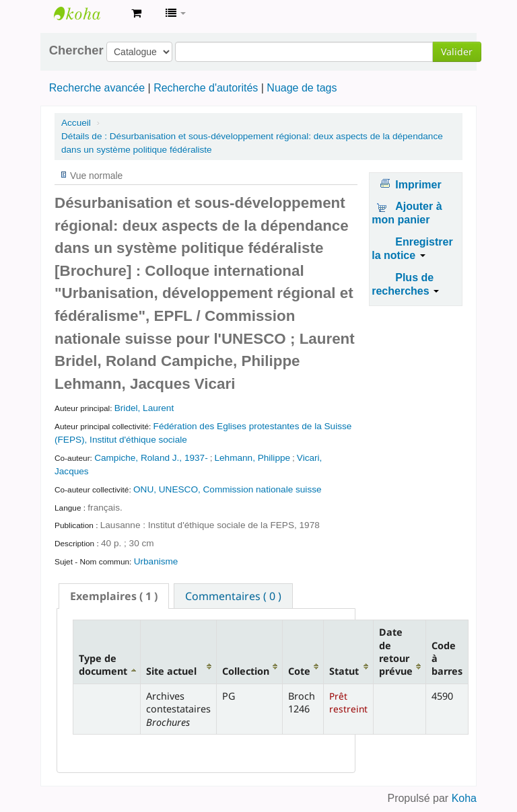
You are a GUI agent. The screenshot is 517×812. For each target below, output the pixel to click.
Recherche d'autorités (206, 88)
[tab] (114, 596)
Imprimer (418, 185)
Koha (464, 798)
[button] (136, 13)
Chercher (76, 50)
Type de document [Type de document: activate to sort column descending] (103, 665)
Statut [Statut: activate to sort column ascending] (344, 671)
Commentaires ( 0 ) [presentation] (233, 596)
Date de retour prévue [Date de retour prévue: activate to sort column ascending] (396, 652)
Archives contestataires (88, 13)
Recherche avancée (97, 88)
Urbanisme (156, 561)
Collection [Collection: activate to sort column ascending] (246, 671)
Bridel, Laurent (144, 408)
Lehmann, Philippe (252, 458)
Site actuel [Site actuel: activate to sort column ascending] (171, 671)
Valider (457, 51)
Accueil (76, 123)
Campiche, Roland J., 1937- (151, 458)
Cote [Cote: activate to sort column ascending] (299, 671)
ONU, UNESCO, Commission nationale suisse (228, 489)
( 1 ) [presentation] (114, 596)
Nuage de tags (302, 88)
